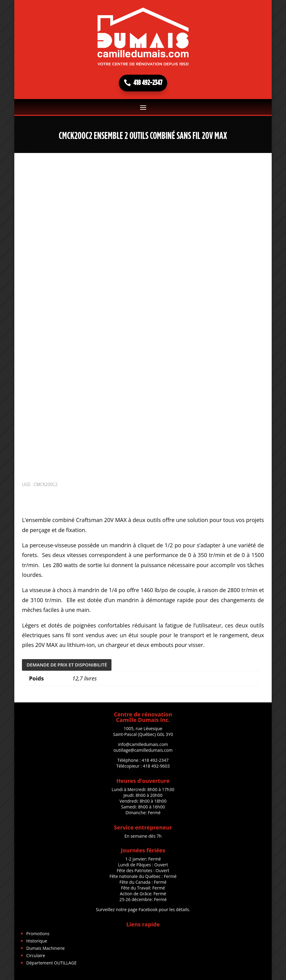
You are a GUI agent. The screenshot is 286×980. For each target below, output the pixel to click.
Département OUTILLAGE (51, 963)
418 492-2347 (148, 83)
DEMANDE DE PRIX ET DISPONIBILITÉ (67, 665)
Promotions (38, 934)
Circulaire (36, 955)
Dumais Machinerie (45, 948)
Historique (37, 941)
